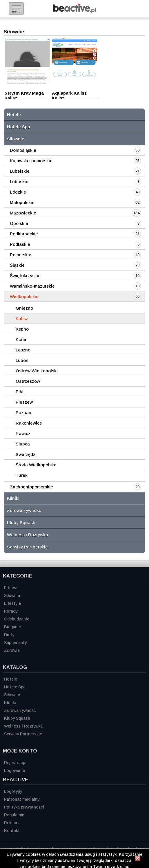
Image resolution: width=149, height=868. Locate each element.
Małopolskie (22, 202)
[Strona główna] (75, 11)
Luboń (22, 360)
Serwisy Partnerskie (27, 547)
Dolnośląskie (23, 150)
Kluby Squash (21, 523)
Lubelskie (20, 171)
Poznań (23, 413)
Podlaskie (20, 244)
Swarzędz (26, 454)
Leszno (23, 350)
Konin (22, 339)
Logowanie (14, 770)
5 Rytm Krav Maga (24, 93)
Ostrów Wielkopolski (37, 371)
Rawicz (23, 433)
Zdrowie (12, 650)
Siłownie (16, 139)
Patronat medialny (22, 799)
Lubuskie (19, 182)
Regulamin (14, 815)
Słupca (23, 444)
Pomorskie (21, 255)
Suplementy (15, 643)
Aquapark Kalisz (69, 93)
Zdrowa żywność (24, 510)
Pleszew (24, 402)
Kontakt (12, 831)
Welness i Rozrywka (28, 535)
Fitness (11, 588)
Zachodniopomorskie (31, 487)
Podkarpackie (24, 234)
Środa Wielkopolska (36, 465)
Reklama (12, 823)
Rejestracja (15, 763)
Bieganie (12, 627)
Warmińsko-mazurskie (32, 286)
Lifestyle (12, 603)
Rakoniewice (29, 423)
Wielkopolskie (24, 296)
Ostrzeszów (28, 381)
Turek (22, 475)
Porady (11, 611)
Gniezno (24, 308)
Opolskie (19, 223)
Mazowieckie (23, 213)
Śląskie (17, 265)
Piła (20, 392)
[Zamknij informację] (137, 860)
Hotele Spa (19, 127)
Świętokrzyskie (25, 276)
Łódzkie (18, 192)
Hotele (14, 114)
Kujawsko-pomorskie (31, 161)
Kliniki (13, 498)
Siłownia (12, 595)
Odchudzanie (17, 619)
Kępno (22, 329)
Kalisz (22, 318)
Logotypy (13, 791)
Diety (9, 635)
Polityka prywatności (24, 807)
